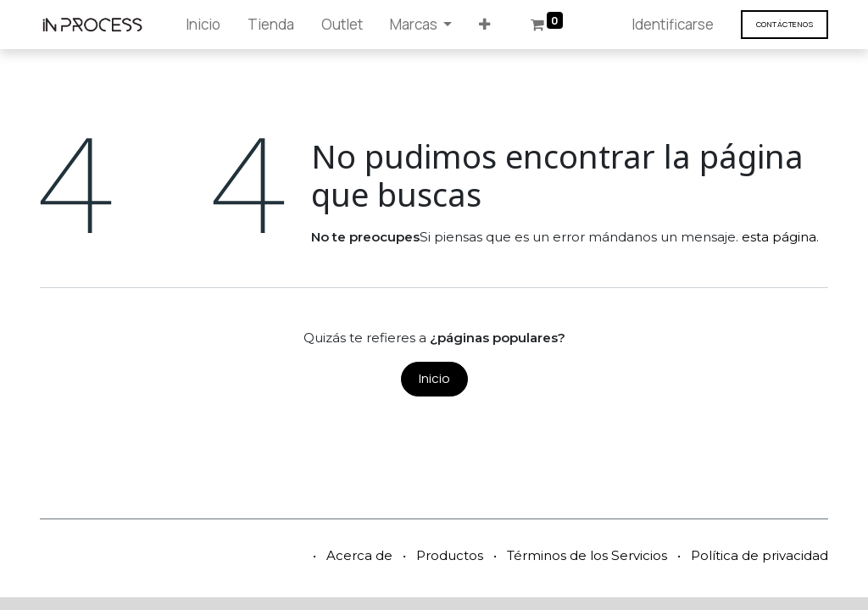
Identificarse (673, 24)
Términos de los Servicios (587, 555)
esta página (779, 237)
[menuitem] (203, 25)
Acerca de (359, 555)
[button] (484, 25)
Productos (450, 555)
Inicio (434, 378)
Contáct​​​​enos (785, 24)
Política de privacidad (759, 555)
